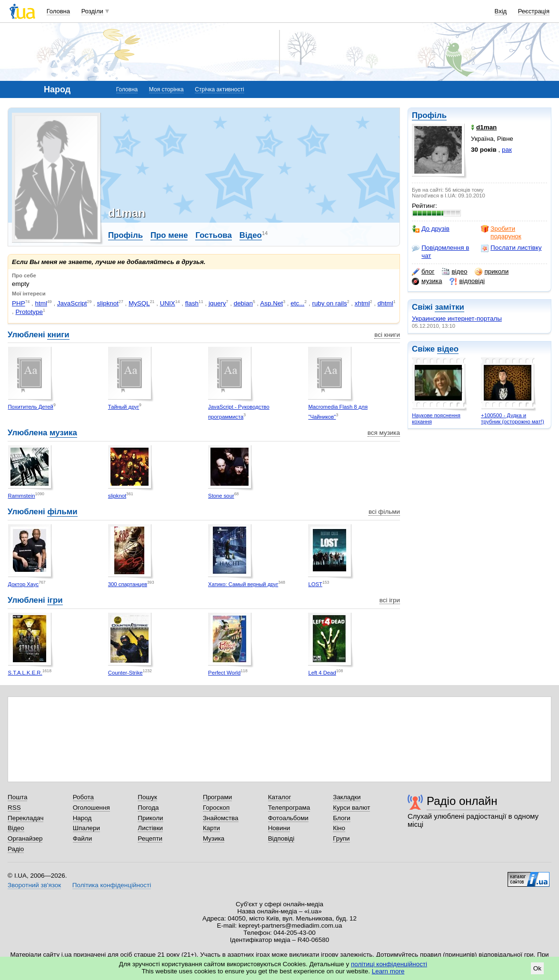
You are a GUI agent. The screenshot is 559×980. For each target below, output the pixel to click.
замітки (449, 307)
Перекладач (25, 818)
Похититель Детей (31, 407)
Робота (83, 797)
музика (427, 281)
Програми (217, 797)
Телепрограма (289, 808)
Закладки (347, 797)
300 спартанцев (128, 584)
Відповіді (281, 838)
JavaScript (72, 303)
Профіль (429, 115)
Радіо (16, 849)
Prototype (29, 312)
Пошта (17, 797)
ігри (55, 600)
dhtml (385, 303)
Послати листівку (511, 248)
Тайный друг (124, 407)
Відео (251, 235)
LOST (315, 584)
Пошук (147, 797)
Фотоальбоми (288, 818)
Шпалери (86, 828)
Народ (82, 818)
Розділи (92, 11)
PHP (19, 303)
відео (454, 272)
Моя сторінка (166, 89)
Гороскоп (216, 808)
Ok (537, 968)
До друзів (431, 229)
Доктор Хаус (24, 584)
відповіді (467, 281)
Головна (58, 11)
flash (192, 303)
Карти (211, 828)
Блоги (342, 818)
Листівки (150, 828)
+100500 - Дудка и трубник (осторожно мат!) (513, 418)
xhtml (362, 303)
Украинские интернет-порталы (457, 318)
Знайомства (221, 818)
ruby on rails (329, 303)
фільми (62, 512)
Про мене (169, 235)
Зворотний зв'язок (34, 885)
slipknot (108, 303)
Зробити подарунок (501, 232)
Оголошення (91, 808)
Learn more (388, 971)
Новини (279, 828)
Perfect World (224, 673)
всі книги (387, 335)
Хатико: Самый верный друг (243, 584)
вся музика (384, 433)
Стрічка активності (219, 89)
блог (423, 272)
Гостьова (213, 235)
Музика (214, 838)
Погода (148, 808)
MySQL (139, 303)
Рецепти (150, 838)
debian (243, 303)
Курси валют (351, 808)
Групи (341, 838)
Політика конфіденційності (112, 885)
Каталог (280, 797)
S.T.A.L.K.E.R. (25, 673)
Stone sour (221, 496)
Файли (83, 838)
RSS (14, 808)
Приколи (150, 818)
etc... (297, 303)
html (41, 303)
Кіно (339, 828)
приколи (492, 272)
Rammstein (22, 496)
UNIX (168, 303)
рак (507, 150)
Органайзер (25, 838)
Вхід (501, 11)
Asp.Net (271, 303)
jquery (217, 303)
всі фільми (384, 512)
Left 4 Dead (322, 673)
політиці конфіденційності (389, 964)
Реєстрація (534, 11)
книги (58, 335)
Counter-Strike (125, 673)
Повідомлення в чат (440, 251)
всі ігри (390, 600)
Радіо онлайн (462, 801)
